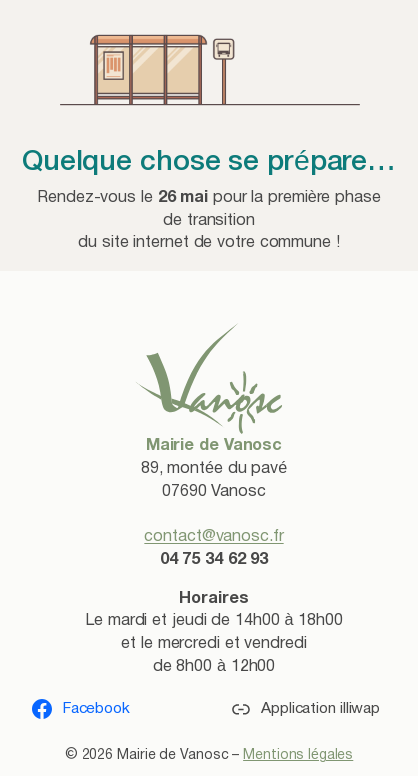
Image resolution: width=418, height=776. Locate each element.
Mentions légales (298, 755)
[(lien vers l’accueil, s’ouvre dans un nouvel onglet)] (209, 378)
